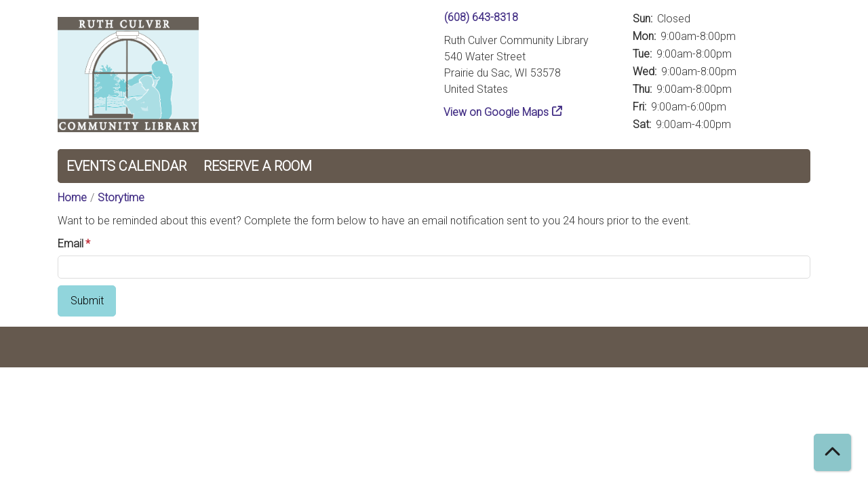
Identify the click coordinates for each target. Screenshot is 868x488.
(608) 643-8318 (481, 17)
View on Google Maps (496, 112)
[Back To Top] (832, 452)
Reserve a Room (258, 166)
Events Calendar (126, 166)
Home (72, 198)
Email (71, 244)
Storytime (121, 198)
